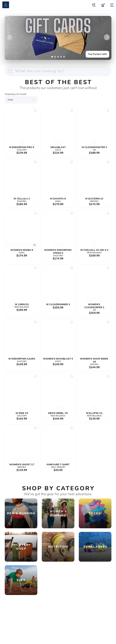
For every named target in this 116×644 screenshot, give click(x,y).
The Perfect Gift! (97, 54)
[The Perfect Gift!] (58, 38)
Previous (9, 37)
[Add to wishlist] (35, 111)
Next (107, 37)
